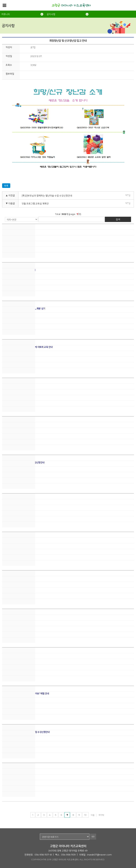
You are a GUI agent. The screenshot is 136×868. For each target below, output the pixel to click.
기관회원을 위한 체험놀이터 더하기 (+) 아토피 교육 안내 (27, 347)
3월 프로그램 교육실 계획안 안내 (17, 424)
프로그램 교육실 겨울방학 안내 (16, 655)
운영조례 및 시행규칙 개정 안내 (16, 616)
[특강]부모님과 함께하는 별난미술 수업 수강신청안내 (47, 195)
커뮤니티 (6, 14)
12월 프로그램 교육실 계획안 (35, 203)
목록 (6, 186)
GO (93, 837)
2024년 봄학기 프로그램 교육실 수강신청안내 (23, 462)
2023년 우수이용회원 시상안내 (17, 578)
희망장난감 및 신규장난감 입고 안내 (18, 770)
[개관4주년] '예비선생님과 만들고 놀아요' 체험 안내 (25, 693)
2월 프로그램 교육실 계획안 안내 (17, 501)
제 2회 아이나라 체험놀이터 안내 (17, 231)
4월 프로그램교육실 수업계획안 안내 (19, 270)
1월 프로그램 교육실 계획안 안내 (17, 539)
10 (85, 815)
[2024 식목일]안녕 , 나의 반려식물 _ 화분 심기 (24, 308)
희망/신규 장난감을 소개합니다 (16, 385)
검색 (118, 219)
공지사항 (51, 14)
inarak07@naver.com (99, 855)
